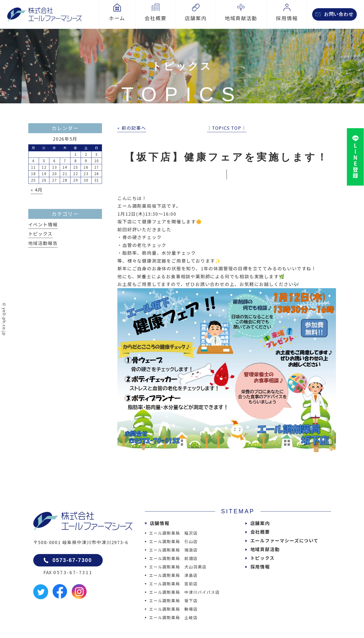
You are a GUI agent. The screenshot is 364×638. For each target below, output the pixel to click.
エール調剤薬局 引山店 (173, 541)
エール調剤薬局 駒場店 (173, 609)
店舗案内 (260, 523)
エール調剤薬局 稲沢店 (173, 533)
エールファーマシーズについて (284, 540)
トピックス (40, 234)
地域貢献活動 (265, 549)
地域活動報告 (43, 243)
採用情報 (260, 566)
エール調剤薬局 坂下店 (173, 600)
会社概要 (260, 532)
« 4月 (37, 190)
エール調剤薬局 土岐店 (173, 617)
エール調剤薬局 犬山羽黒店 (178, 567)
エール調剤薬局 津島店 (173, 575)
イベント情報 (43, 224)
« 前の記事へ (132, 128)
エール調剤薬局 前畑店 (173, 558)
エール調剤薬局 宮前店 (173, 584)
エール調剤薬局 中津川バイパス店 (184, 592)
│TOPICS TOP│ (227, 128)
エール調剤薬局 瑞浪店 (173, 550)
